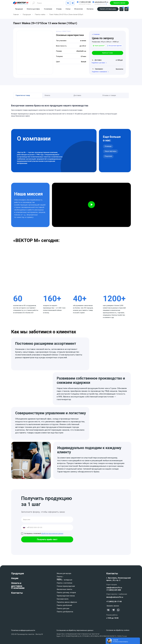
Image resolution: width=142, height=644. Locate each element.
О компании (18, 588)
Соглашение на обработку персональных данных (75, 630)
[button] (119, 3)
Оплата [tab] (47, 95)
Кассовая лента (63, 599)
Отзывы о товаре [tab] (109, 95)
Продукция (27, 14)
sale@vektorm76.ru (101, 2)
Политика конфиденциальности (23, 630)
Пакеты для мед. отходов (66, 593)
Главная (16, 14)
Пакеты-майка (40, 14)
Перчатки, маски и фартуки (67, 602)
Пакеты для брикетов (65, 612)
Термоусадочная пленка (66, 596)
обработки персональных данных (52, 533)
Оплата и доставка (17, 585)
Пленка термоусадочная (66, 586)
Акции (15, 578)
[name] (47, 520)
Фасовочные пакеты (64, 589)
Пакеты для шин (63, 608)
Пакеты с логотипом (64, 583)
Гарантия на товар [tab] (23, 95)
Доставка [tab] (77, 95)
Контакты (17, 593)
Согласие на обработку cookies (118, 630)
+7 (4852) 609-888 (85, 2)
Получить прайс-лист (47, 539)
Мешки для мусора (64, 573)
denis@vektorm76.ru (115, 597)
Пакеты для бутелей (64, 605)
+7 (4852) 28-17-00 (114, 601)
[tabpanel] (71, 110)
